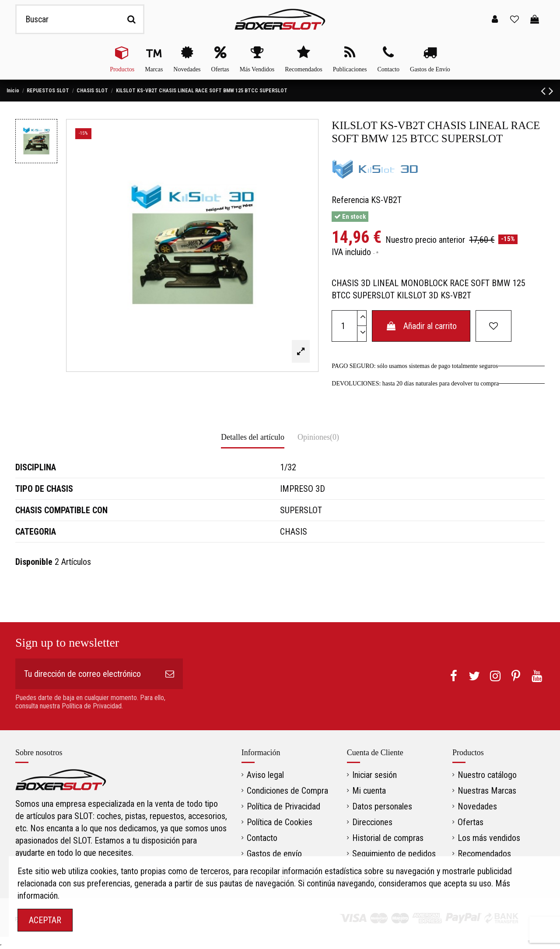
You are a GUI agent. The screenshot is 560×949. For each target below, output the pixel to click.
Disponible (34, 562)
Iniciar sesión (374, 775)
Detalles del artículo (253, 437)
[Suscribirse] (170, 674)
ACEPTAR (45, 920)
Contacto (262, 838)
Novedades (477, 806)
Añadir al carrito (421, 326)
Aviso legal (265, 775)
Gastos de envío (274, 854)
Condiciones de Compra (287, 791)
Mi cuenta (369, 791)
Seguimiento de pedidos (394, 854)
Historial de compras (388, 838)
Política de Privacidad (283, 806)
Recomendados (484, 854)
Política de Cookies (280, 822)
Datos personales (382, 806)
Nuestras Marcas (487, 791)
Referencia (350, 200)
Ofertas (471, 822)
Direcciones (372, 822)
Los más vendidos (489, 838)
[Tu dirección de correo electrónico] (86, 674)
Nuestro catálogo (487, 775)
